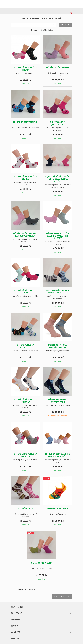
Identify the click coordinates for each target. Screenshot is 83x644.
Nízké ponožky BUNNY (58, 67)
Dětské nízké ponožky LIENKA (25, 178)
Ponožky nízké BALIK (58, 509)
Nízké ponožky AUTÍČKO (25, 122)
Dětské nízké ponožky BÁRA (25, 292)
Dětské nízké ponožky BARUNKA (25, 455)
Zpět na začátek (62, 596)
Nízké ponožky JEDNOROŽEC (58, 123)
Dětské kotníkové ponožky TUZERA (58, 346)
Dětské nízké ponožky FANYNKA (25, 401)
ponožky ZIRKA (25, 509)
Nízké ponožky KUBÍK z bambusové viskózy (58, 292)
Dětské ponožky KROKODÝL (25, 346)
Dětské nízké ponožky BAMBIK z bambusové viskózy (58, 236)
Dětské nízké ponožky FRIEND (25, 69)
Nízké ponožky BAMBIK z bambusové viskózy (58, 455)
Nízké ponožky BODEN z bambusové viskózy (25, 235)
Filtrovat (66, 25)
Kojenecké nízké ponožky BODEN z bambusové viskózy (58, 179)
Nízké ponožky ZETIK (42, 563)
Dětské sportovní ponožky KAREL (58, 401)
